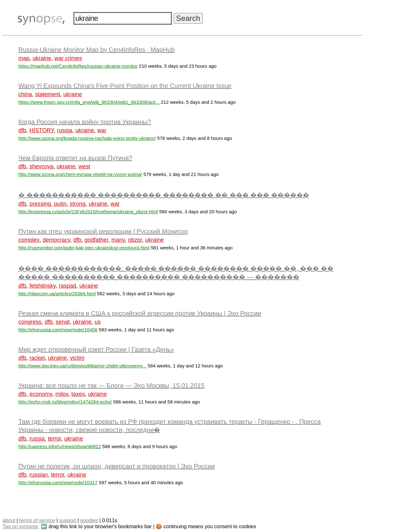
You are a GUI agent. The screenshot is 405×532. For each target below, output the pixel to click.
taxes (78, 394)
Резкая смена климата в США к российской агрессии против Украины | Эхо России (140, 313)
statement (48, 94)
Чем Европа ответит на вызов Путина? (75, 158)
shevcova (41, 166)
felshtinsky (43, 286)
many (118, 240)
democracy (56, 240)
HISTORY (42, 130)
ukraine (42, 58)
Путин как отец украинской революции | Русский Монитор (103, 231)
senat (63, 322)
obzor (135, 240)
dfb (22, 130)
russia (65, 130)
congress (30, 322)
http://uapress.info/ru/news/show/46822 (60, 446)
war (102, 130)
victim (77, 358)
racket (37, 358)
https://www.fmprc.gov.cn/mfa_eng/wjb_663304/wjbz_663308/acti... (89, 102)
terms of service (37, 520)
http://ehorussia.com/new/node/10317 (58, 482)
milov (62, 394)
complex (29, 240)
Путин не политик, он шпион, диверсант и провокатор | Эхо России (116, 466)
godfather (96, 240)
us (98, 322)
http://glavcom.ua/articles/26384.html (57, 294)
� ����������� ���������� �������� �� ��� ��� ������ (164, 195)
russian (39, 475)
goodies (89, 520)
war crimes (68, 58)
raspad (68, 286)
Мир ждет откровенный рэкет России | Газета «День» (96, 349)
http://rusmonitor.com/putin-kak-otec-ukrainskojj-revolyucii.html (84, 248)
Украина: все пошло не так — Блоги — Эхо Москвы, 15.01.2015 (111, 385)
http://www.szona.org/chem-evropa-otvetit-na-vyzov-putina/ (80, 174)
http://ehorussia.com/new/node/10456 (58, 330)
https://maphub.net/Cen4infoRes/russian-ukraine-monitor (78, 66)
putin (60, 204)
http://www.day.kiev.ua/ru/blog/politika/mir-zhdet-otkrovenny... (82, 366)
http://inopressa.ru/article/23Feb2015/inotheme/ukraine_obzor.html (88, 212)
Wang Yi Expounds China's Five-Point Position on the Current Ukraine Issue (125, 86)
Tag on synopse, (21, 526)
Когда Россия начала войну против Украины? (85, 122)
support (68, 520)
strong (78, 204)
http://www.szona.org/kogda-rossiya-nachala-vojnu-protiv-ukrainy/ (87, 138)
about (9, 520)
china (25, 94)
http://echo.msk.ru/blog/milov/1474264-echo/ (65, 402)
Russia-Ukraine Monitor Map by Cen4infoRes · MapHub (97, 50)
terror (54, 439)
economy (41, 394)
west (84, 166)
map (24, 58)
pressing (40, 204)
